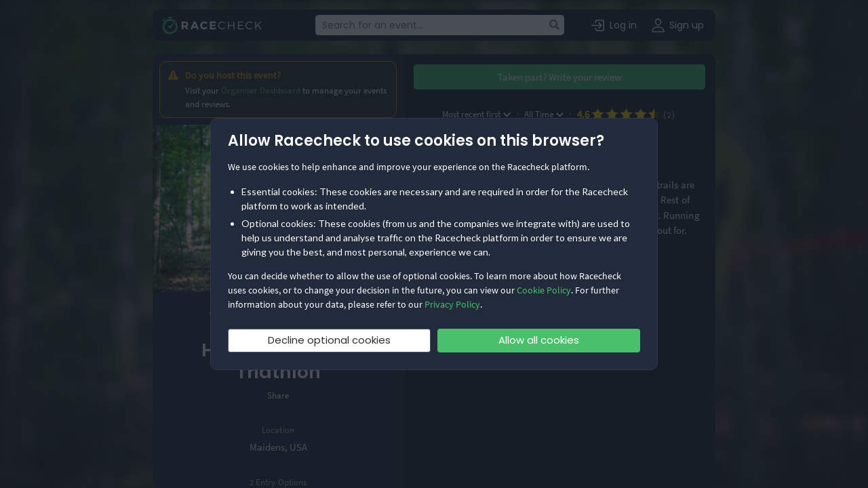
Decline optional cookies (329, 340)
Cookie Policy (544, 290)
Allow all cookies (539, 340)
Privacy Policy (452, 304)
